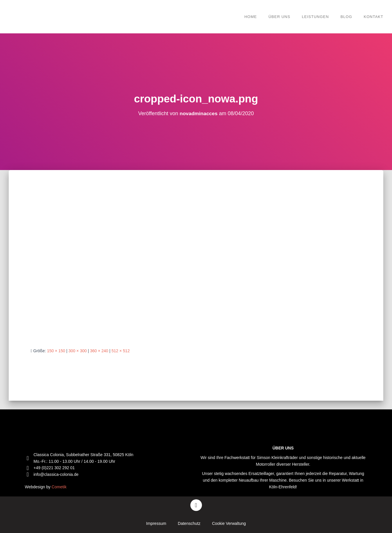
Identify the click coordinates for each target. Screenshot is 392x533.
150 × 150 (56, 351)
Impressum (156, 523)
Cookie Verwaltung (229, 523)
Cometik (59, 487)
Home (251, 17)
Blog (346, 17)
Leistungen (315, 17)
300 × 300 (78, 351)
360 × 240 (99, 351)
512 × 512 (121, 351)
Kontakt (374, 17)
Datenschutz (189, 523)
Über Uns (279, 17)
